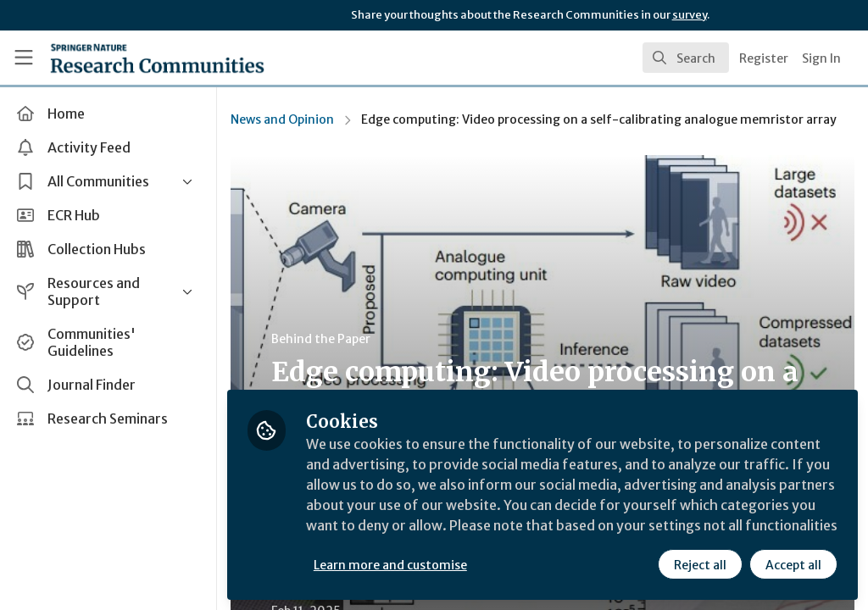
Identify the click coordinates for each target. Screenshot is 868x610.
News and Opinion (282, 119)
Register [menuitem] (764, 58)
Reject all (700, 565)
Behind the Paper (321, 339)
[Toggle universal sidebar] (24, 58)
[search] (686, 58)
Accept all (793, 565)
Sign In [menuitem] (821, 58)
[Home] (128, 58)
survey (690, 15)
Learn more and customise (390, 565)
